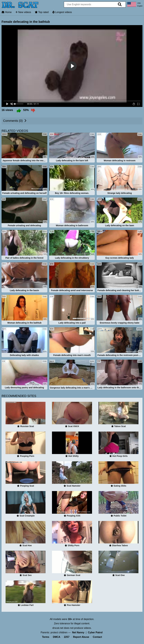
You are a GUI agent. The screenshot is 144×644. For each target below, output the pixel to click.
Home (7, 12)
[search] (120, 4)
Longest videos (62, 12)
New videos (23, 12)
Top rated (42, 12)
